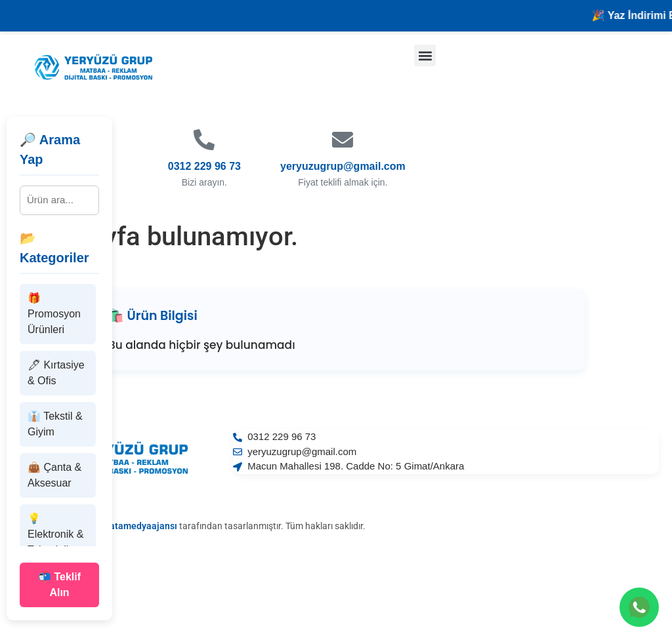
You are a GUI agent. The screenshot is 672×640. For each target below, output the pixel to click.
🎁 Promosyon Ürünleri (54, 314)
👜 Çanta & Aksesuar (54, 475)
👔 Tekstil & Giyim (55, 424)
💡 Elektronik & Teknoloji (55, 534)
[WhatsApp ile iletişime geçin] (639, 607)
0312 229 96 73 (204, 166)
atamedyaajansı (143, 526)
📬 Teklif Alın (59, 585)
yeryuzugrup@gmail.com (343, 166)
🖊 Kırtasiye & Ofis (56, 373)
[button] (425, 55)
